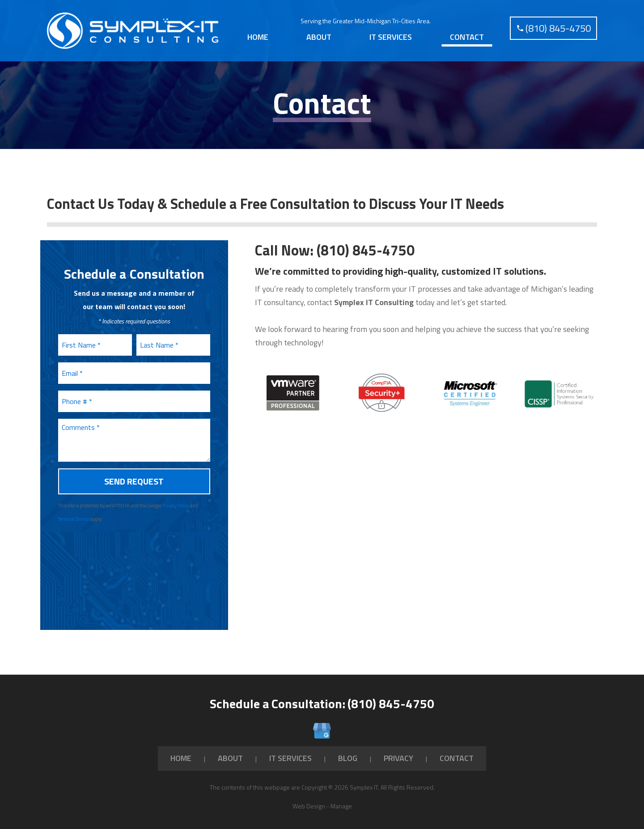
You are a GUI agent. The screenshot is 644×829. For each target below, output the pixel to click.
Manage (341, 799)
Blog (348, 751)
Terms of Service (74, 512)
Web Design (309, 799)
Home (258, 33)
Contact (467, 33)
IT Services (391, 33)
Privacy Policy (176, 498)
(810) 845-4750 (366, 243)
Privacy (398, 751)
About (319, 33)
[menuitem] (258, 34)
